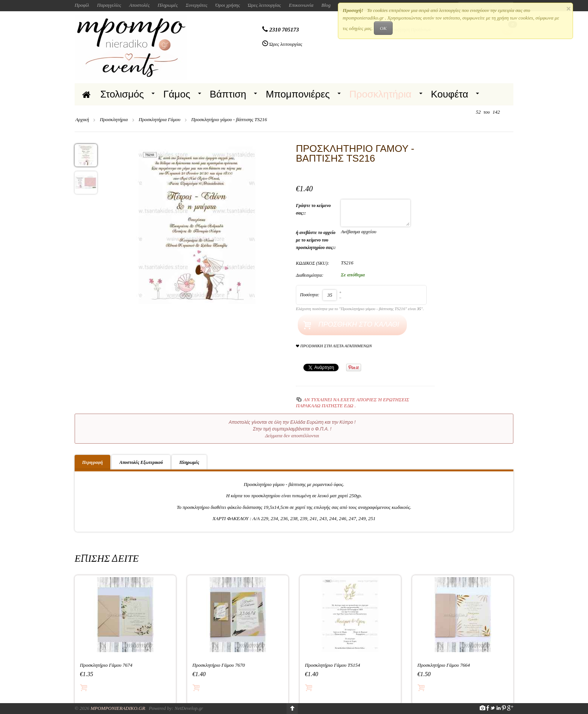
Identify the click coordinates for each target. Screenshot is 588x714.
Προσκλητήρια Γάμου (160, 119)
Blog (326, 5)
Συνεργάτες (196, 5)
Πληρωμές (168, 5)
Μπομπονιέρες (298, 94)
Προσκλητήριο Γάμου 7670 (219, 665)
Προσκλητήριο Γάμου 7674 (106, 665)
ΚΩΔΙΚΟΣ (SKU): (313, 263)
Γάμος (177, 94)
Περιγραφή (92, 462)
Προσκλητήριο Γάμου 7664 (444, 665)
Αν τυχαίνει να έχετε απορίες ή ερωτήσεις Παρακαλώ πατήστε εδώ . (352, 403)
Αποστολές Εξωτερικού (141, 462)
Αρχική (82, 119)
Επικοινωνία (301, 5)
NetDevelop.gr (189, 708)
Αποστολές (139, 5)
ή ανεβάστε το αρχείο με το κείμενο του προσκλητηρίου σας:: (316, 240)
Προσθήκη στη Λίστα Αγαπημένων (334, 346)
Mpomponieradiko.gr (118, 708)
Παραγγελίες (109, 5)
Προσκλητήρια (380, 94)
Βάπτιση (228, 94)
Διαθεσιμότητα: (310, 275)
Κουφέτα (450, 94)
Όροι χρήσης (228, 5)
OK (383, 28)
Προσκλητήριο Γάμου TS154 (332, 665)
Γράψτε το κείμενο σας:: (313, 209)
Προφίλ (82, 5)
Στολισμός (122, 94)
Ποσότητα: (310, 295)
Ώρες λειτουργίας (264, 5)
